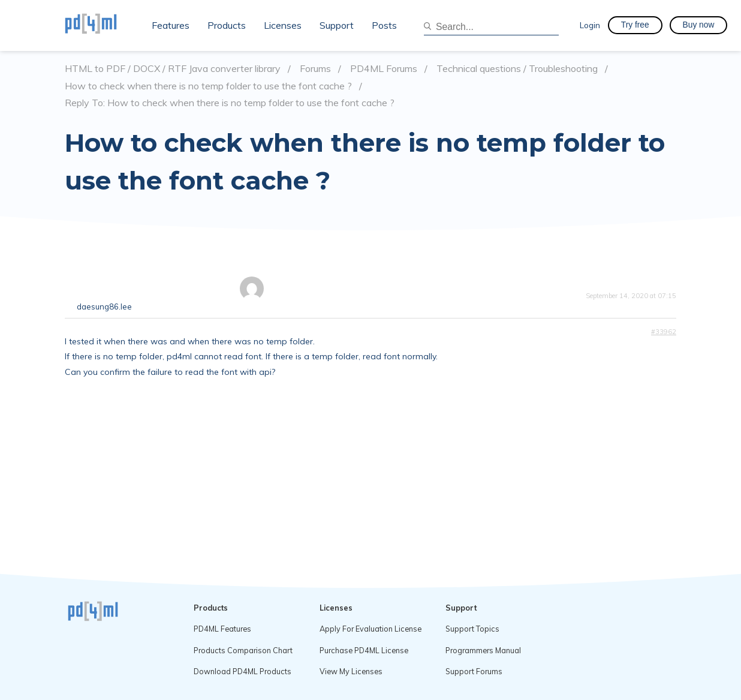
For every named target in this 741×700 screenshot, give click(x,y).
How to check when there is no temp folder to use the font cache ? (208, 86)
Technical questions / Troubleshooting (517, 69)
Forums (315, 69)
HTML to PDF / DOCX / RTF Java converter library (173, 69)
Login (590, 25)
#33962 (664, 332)
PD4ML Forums (384, 69)
